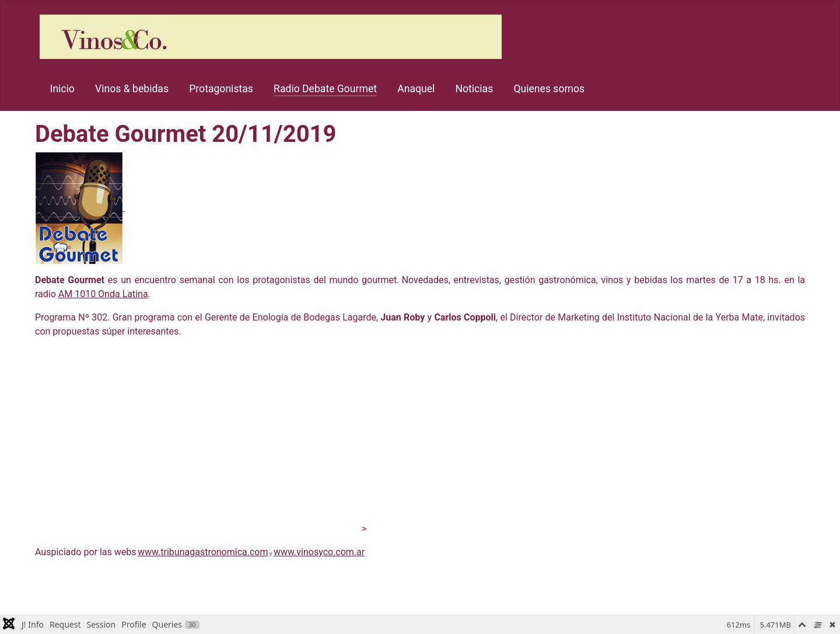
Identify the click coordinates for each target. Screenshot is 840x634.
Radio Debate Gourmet (325, 89)
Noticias (475, 89)
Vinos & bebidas (132, 89)
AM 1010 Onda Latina (103, 294)
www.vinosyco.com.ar (319, 552)
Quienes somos (549, 89)
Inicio (62, 89)
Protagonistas (221, 89)
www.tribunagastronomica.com (203, 552)
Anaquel (416, 89)
